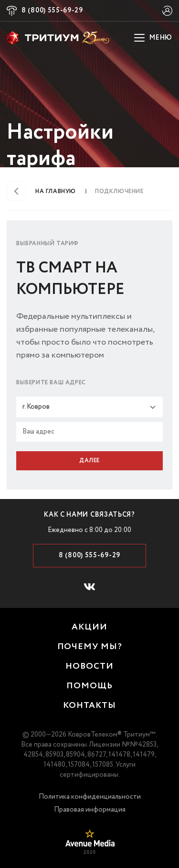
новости (89, 667)
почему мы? (90, 647)
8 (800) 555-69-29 (52, 11)
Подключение (119, 191)
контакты (89, 706)
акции (89, 627)
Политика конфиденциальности (90, 797)
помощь (89, 686)
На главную (56, 191)
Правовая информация (90, 810)
